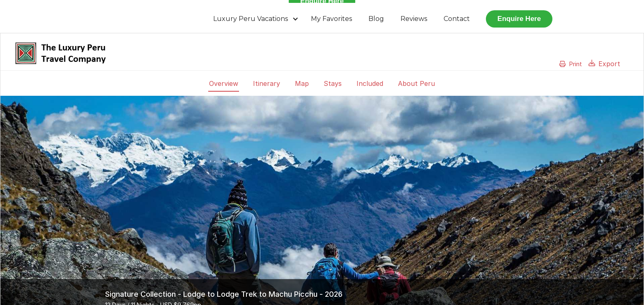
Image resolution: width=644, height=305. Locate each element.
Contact (457, 19)
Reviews (414, 19)
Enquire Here (519, 19)
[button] (256, 19)
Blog (376, 19)
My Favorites (331, 19)
